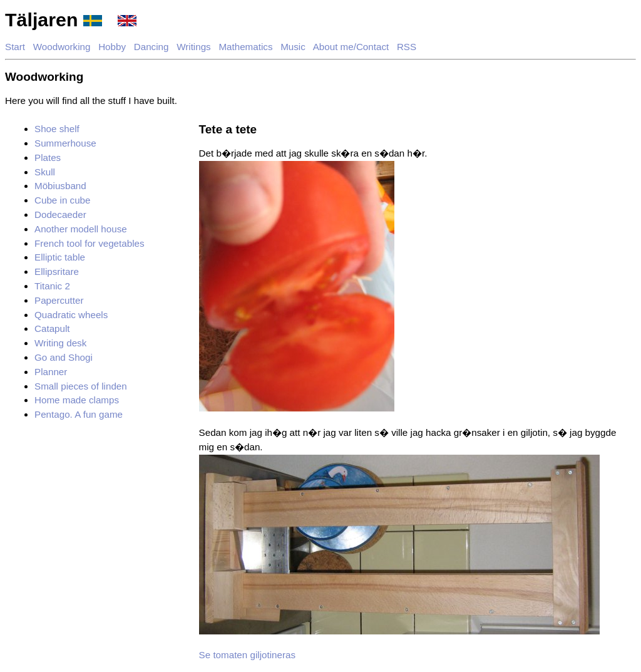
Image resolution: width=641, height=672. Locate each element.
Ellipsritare (57, 271)
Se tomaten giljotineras (248, 655)
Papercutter (59, 300)
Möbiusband (60, 186)
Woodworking (62, 47)
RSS (407, 47)
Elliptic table (60, 257)
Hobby (112, 47)
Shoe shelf (57, 129)
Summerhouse (65, 143)
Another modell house (81, 229)
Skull (45, 172)
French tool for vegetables (90, 243)
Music (293, 47)
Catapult (52, 328)
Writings (194, 47)
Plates (48, 158)
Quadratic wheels (71, 315)
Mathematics (245, 47)
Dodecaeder (60, 215)
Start (15, 47)
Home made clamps (77, 400)
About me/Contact (351, 47)
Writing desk (60, 343)
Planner (51, 372)
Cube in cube (63, 200)
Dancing (151, 47)
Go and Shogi (64, 357)
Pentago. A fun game (79, 414)
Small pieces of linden (81, 386)
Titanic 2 (52, 286)
